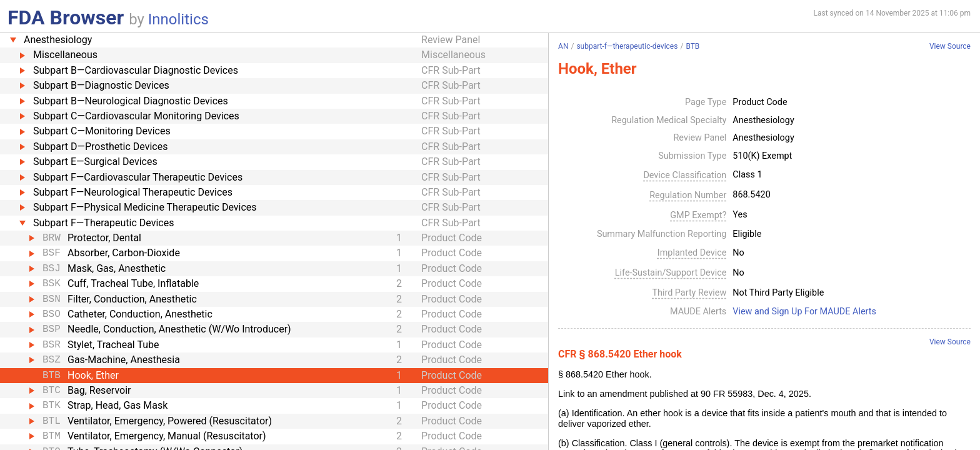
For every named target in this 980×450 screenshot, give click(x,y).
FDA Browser (66, 17)
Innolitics (178, 19)
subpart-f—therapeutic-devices (627, 46)
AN (563, 46)
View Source (950, 47)
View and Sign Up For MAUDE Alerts (804, 312)
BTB (692, 46)
